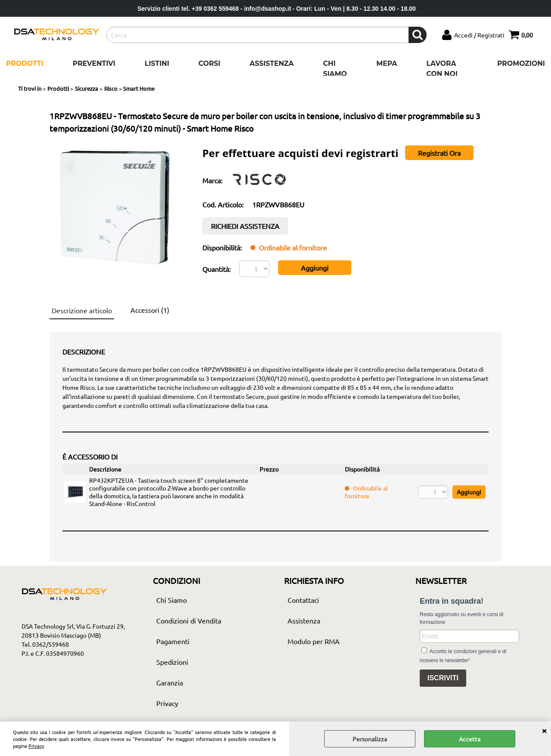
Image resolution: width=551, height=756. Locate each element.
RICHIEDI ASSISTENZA (245, 226)
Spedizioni (172, 662)
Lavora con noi (442, 69)
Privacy (36, 746)
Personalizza (370, 739)
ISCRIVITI (443, 678)
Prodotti (25, 63)
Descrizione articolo (82, 310)
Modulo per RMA (314, 641)
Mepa (387, 63)
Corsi (209, 63)
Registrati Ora (439, 153)
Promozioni (521, 63)
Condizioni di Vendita (189, 620)
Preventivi (94, 63)
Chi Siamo (335, 69)
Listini (157, 63)
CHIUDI (544, 730)
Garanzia (170, 682)
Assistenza (272, 63)
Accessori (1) (150, 310)
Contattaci (303, 600)
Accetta (470, 739)
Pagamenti (173, 641)
